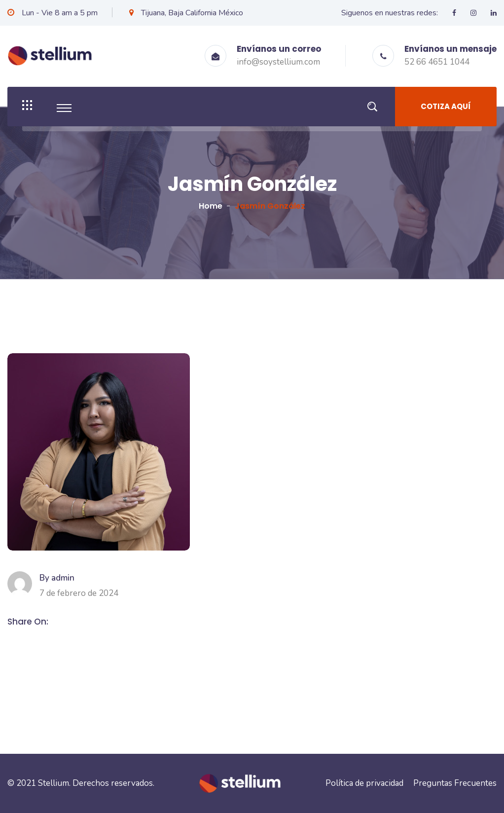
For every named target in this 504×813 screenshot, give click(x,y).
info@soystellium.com (278, 62)
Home (211, 206)
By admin (57, 578)
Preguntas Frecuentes (455, 783)
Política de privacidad (364, 783)
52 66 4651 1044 (437, 62)
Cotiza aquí (446, 106)
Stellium (54, 783)
